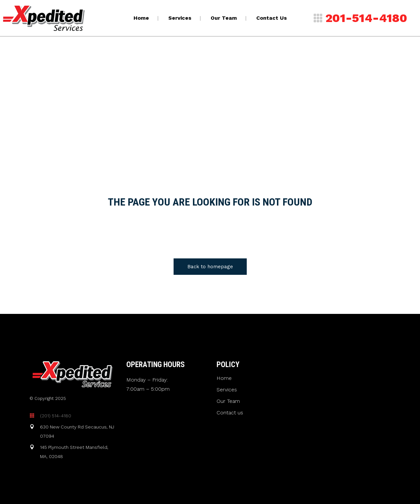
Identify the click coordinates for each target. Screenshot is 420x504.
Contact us (230, 413)
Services (227, 390)
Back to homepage (210, 267)
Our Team (228, 401)
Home (224, 378)
